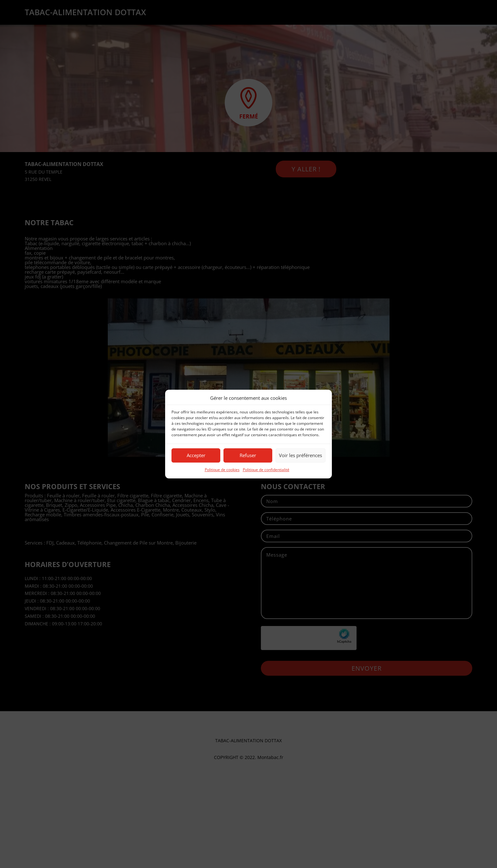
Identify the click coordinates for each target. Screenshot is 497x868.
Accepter (196, 456)
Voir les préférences (300, 456)
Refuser (248, 456)
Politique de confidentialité (266, 470)
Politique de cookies (222, 470)
